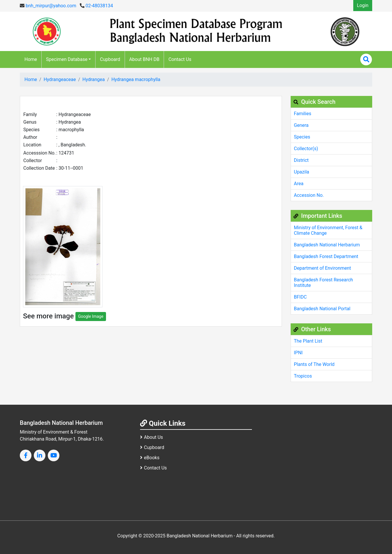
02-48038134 (96, 6)
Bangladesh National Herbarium (327, 245)
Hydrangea (94, 79)
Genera (301, 125)
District (301, 160)
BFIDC (300, 297)
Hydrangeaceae (60, 79)
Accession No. (309, 195)
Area (299, 184)
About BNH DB (144, 59)
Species (302, 137)
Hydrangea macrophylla (136, 79)
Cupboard (110, 59)
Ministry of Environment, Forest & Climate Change (328, 230)
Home (31, 59)
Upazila (301, 172)
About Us (151, 437)
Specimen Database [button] (67, 59)
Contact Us (180, 59)
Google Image (91, 316)
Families (303, 114)
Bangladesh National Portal (322, 309)
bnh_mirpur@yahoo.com (48, 6)
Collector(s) (306, 149)
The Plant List (308, 341)
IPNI (298, 353)
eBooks (150, 458)
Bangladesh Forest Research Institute (323, 283)
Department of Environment (322, 268)
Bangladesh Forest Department (326, 256)
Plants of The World (314, 364)
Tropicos (303, 376)
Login (363, 5)
